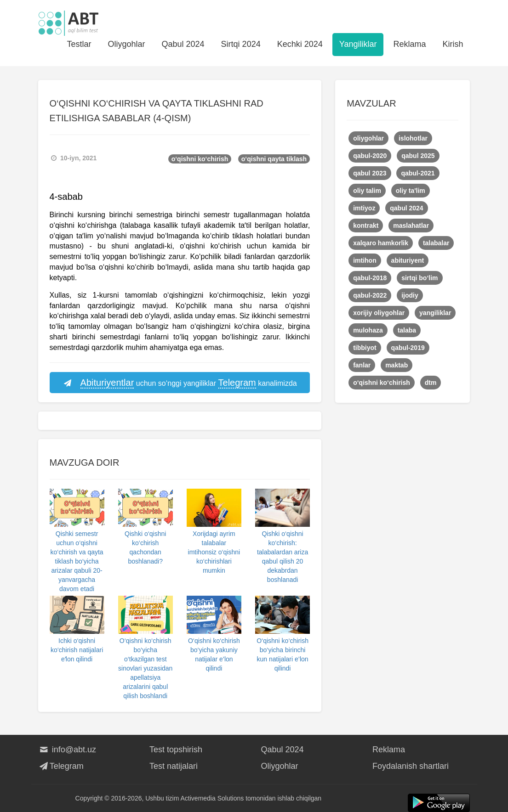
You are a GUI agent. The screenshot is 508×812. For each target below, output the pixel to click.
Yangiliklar (358, 44)
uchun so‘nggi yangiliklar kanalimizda (180, 383)
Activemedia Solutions (212, 798)
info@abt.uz (67, 750)
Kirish (453, 44)
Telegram (61, 766)
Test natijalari (174, 766)
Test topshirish (176, 750)
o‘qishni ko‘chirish (200, 159)
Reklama (409, 44)
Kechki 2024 (300, 44)
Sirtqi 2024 (241, 44)
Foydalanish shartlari (411, 766)
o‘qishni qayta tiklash (274, 159)
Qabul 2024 (183, 44)
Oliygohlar (126, 44)
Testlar (79, 44)
